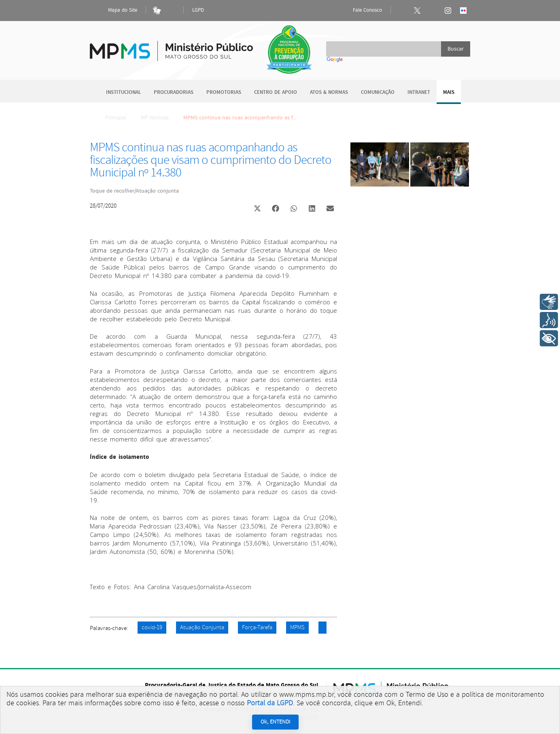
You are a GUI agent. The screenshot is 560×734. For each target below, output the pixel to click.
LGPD (198, 10)
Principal (110, 118)
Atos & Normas (329, 92)
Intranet (419, 92)
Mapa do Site (116, 11)
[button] (257, 209)
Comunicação (378, 92)
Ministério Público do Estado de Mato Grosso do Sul (171, 46)
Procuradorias (174, 92)
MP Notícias (155, 118)
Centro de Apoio (276, 92)
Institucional (123, 92)
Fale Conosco (361, 11)
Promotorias (224, 92)
